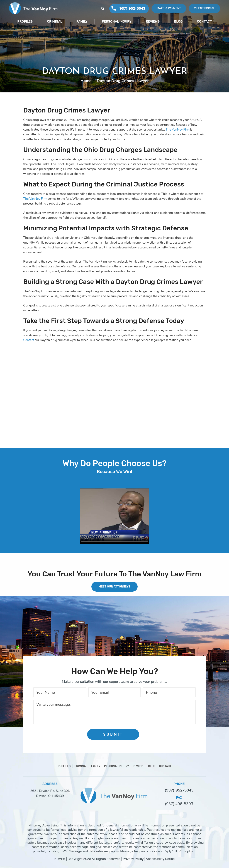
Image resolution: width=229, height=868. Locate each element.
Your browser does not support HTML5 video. (114, 516)
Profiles (25, 21)
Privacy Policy (133, 859)
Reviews (153, 21)
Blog (178, 21)
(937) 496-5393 (179, 804)
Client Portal (204, 8)
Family (82, 21)
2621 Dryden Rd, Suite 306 (50, 791)
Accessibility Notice (160, 859)
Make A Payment (169, 8)
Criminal (55, 21)
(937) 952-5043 (132, 9)
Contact (204, 21)
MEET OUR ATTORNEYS (114, 587)
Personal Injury (117, 21)
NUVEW (60, 859)
